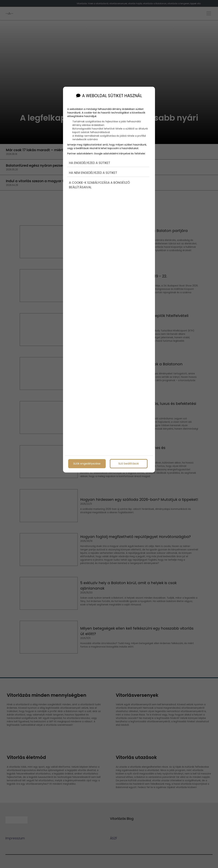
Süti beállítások (129, 464)
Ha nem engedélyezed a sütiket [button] (93, 173)
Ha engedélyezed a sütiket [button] (90, 163)
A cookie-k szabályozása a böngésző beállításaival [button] (99, 185)
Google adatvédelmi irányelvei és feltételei (120, 154)
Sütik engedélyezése (87, 464)
